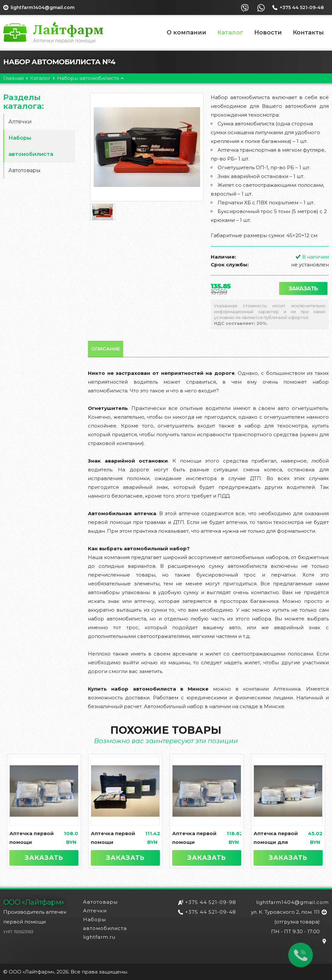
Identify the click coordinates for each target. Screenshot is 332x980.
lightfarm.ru (99, 937)
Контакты (308, 32)
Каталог (230, 32)
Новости (268, 32)
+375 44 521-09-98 (211, 902)
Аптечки (20, 122)
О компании (186, 32)
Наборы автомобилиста (88, 78)
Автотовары (24, 170)
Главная (13, 78)
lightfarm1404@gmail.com (43, 7)
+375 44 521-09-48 (211, 912)
